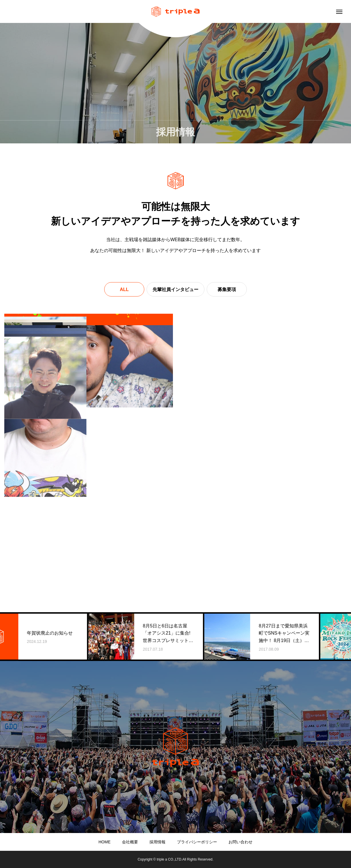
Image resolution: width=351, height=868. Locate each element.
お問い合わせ (240, 842)
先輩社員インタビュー (175, 289)
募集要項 (227, 289)
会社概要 (130, 842)
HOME (104, 842)
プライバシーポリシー (197, 842)
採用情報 (157, 842)
